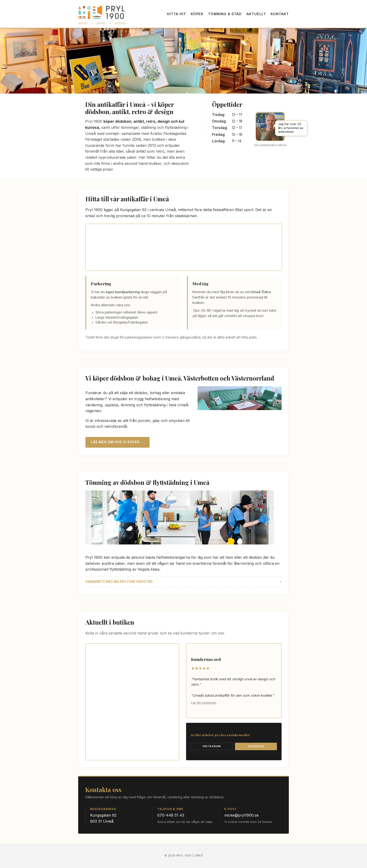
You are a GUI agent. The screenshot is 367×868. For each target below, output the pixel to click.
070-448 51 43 (171, 815)
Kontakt (280, 14)
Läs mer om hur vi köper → (117, 442)
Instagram (212, 746)
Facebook (256, 746)
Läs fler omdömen (204, 703)
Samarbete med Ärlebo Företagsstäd (119, 582)
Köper (197, 14)
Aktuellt (256, 14)
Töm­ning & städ (225, 14)
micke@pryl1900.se (241, 815)
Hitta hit (176, 14)
